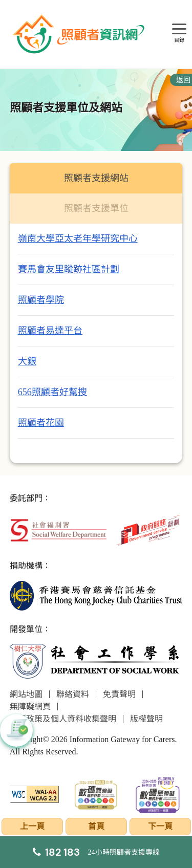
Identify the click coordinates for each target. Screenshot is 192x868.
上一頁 (32, 826)
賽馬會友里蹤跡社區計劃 (69, 269)
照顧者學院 (41, 300)
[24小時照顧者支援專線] (96, 852)
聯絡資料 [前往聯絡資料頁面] (73, 694)
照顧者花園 (41, 423)
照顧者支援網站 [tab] (96, 178)
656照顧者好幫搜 (52, 392)
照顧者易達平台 (50, 331)
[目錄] (179, 29)
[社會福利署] (58, 529)
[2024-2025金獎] (96, 794)
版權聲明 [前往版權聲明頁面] (146, 719)
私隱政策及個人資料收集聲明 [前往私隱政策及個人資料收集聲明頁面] (63, 719)
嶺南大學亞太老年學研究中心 (78, 238)
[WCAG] (35, 794)
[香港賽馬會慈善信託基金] (96, 594)
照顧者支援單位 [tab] (96, 208)
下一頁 (160, 826)
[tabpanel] (96, 343)
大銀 (27, 361)
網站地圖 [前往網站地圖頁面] (26, 694)
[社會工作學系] (96, 661)
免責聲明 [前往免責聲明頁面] (119, 694)
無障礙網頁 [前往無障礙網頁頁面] (30, 707)
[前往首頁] (80, 34)
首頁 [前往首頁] (96, 826)
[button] (16, 730)
